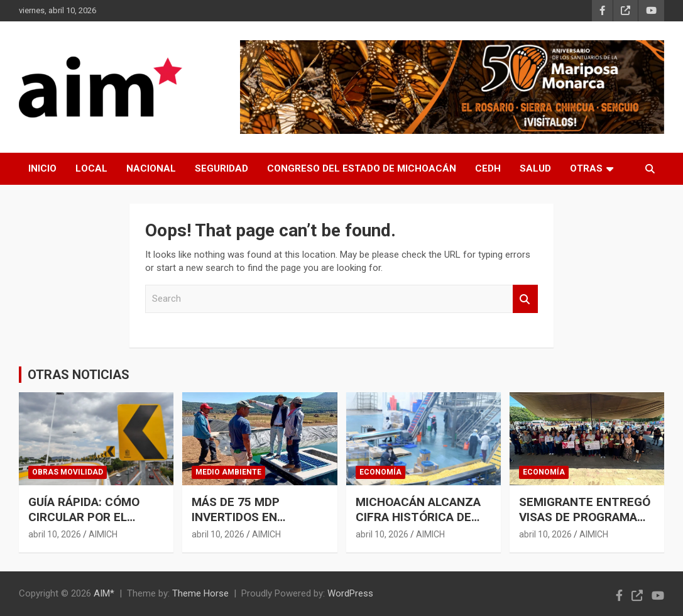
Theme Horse (200, 593)
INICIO (42, 168)
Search (525, 299)
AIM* (104, 593)
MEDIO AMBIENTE (228, 472)
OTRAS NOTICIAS (79, 375)
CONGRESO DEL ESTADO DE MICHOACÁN (362, 168)
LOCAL (91, 168)
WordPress (350, 593)
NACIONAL (151, 168)
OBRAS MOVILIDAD (68, 472)
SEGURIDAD (221, 168)
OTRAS (586, 168)
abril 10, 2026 (55, 534)
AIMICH (103, 534)
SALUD (535, 168)
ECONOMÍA (380, 472)
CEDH (488, 168)
